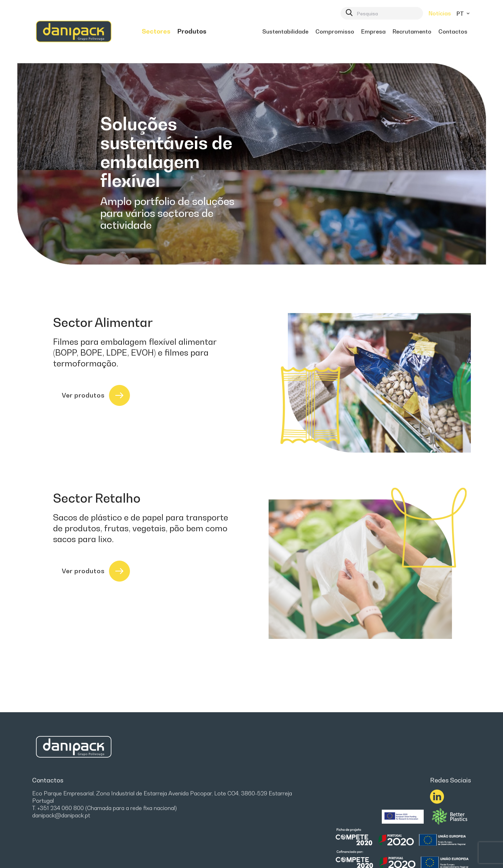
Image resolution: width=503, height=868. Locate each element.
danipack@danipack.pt (61, 815)
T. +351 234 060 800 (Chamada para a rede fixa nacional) (104, 808)
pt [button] (464, 14)
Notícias (440, 13)
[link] (156, 31)
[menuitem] (156, 31)
